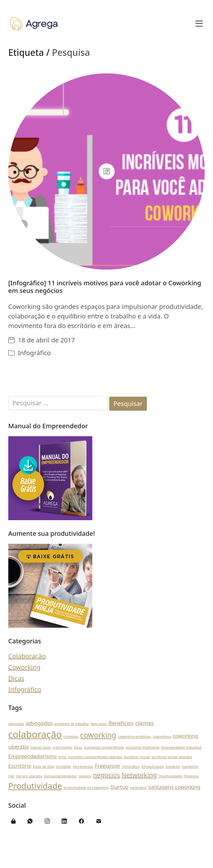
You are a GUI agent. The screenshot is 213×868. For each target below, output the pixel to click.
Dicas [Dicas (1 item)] (78, 747)
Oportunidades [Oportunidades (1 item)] (171, 776)
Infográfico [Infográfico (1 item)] (131, 767)
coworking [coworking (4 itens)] (98, 735)
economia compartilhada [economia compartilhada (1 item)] (104, 747)
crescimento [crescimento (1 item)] (62, 747)
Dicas (16, 678)
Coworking (24, 667)
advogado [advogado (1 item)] (16, 724)
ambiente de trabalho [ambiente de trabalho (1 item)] (72, 724)
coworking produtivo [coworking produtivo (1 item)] (134, 737)
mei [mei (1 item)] (11, 776)
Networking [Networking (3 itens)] (139, 775)
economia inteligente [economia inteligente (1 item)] (142, 747)
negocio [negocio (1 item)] (85, 776)
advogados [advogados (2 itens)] (39, 723)
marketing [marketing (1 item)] (190, 767)
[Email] (99, 821)
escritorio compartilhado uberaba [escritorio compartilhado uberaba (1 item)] (95, 757)
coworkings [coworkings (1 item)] (162, 737)
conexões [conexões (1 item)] (71, 737)
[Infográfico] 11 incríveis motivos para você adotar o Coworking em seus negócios (105, 287)
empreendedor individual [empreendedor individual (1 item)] (181, 747)
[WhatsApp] (30, 821)
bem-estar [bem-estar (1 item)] (99, 724)
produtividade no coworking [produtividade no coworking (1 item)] (86, 788)
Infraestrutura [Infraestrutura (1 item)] (152, 767)
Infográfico (34, 353)
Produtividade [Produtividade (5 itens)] (35, 786)
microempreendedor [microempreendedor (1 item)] (60, 776)
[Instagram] (47, 821)
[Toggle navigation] (199, 24)
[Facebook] (81, 821)
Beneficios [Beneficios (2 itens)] (121, 723)
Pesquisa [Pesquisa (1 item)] (191, 776)
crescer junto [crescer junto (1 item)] (41, 747)
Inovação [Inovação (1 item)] (173, 767)
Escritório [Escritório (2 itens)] (20, 766)
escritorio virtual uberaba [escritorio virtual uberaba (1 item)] (171, 757)
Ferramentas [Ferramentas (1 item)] (83, 767)
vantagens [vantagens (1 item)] (138, 788)
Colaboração (27, 656)
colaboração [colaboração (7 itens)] (35, 734)
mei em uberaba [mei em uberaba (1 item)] (29, 776)
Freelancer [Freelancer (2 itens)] (108, 766)
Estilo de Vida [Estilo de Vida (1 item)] (44, 767)
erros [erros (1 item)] (63, 757)
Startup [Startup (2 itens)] (119, 787)
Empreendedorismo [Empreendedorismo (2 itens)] (33, 756)
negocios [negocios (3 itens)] (106, 775)
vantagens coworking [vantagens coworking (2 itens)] (174, 787)
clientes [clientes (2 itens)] (144, 723)
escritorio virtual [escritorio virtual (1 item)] (137, 757)
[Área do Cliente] (13, 821)
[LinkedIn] (65, 821)
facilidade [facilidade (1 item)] (64, 767)
